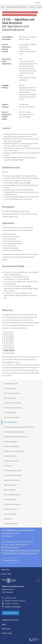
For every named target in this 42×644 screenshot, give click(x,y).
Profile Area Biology (10, 442)
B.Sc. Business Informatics (12, 403)
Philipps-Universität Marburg (9, 580)
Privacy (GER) (6, 574)
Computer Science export (12, 504)
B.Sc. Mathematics (10, 398)
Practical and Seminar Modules (14, 432)
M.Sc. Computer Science (12, 418)
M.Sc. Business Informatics (12, 471)
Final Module (8, 466)
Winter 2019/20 (9, 339)
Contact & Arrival (11, 561)
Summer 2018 (9, 334)
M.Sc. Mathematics (10, 422)
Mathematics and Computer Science (17, 7)
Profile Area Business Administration (16, 437)
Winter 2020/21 (9, 341)
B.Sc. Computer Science (12, 393)
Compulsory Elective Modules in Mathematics (19, 427)
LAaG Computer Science (12, 480)
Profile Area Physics (10, 456)
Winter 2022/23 (9, 348)
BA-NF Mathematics (10, 500)
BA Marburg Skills (9, 490)
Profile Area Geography (11, 446)
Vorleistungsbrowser (10, 524)
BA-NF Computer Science (12, 495)
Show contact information (38, 580)
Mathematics (8, 519)
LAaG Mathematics (10, 485)
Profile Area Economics (11, 461)
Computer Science (10, 514)
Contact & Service (10, 613)
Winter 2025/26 (9, 353)
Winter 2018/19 (9, 337)
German (38, 3)
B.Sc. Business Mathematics (13, 408)
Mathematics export (10, 509)
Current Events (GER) (10, 620)
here (34, 15)
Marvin (18, 362)
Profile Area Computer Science (14, 451)
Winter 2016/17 (9, 332)
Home (3, 7)
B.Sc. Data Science (10, 389)
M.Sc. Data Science (10, 413)
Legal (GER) (5, 570)
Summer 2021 (9, 344)
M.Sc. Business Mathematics (13, 475)
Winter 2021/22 (9, 346)
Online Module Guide (11, 384)
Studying (32, 7)
